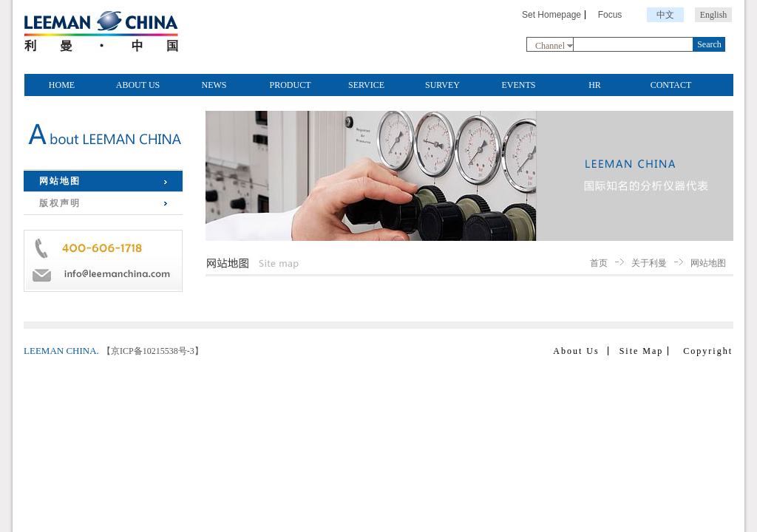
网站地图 (60, 181)
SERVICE (366, 85)
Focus (610, 15)
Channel (550, 46)
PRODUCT (290, 85)
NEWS (214, 85)
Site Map (642, 351)
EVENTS (519, 85)
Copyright (708, 351)
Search (709, 44)
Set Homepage (551, 15)
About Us (576, 351)
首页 (599, 263)
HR (595, 85)
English (714, 15)
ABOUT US (138, 85)
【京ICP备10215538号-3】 (153, 351)
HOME (62, 85)
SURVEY (442, 85)
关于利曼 (649, 263)
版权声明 (60, 203)
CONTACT (671, 85)
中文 (665, 15)
